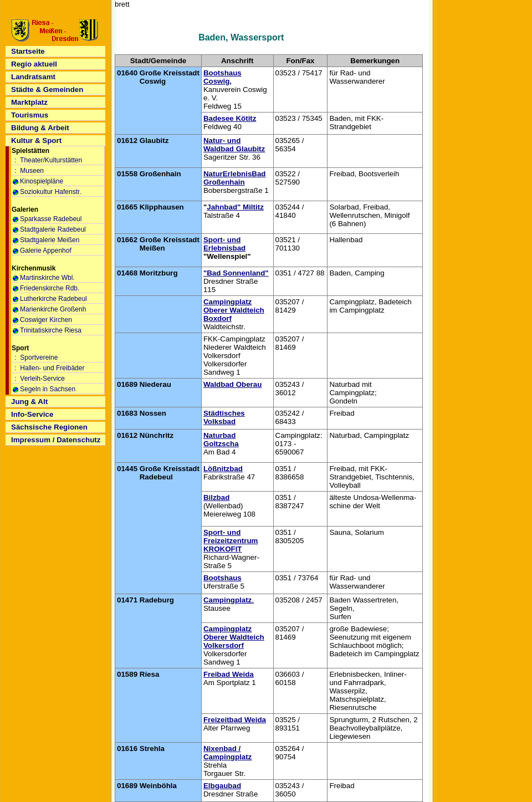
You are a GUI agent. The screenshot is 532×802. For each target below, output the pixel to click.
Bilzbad (216, 497)
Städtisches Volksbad (224, 417)
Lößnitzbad (223, 469)
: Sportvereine (35, 357)
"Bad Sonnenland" (236, 273)
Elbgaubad (222, 786)
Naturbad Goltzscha (221, 440)
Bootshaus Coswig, (222, 77)
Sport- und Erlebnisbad (224, 244)
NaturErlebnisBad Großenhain (235, 178)
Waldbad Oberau (232, 384)
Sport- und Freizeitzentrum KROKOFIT (231, 541)
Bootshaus (222, 578)
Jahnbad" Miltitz (235, 207)
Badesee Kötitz (230, 118)
